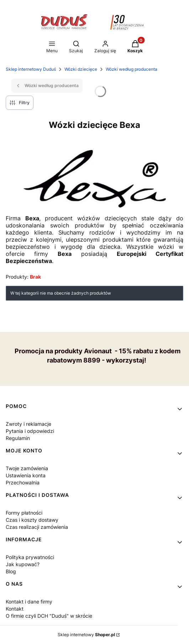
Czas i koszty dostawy (32, 520)
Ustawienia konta (26, 475)
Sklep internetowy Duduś (31, 69)
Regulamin (18, 438)
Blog (11, 571)
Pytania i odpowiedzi (30, 431)
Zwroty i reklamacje (28, 424)
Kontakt (15, 609)
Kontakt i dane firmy (29, 602)
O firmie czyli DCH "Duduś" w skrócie (49, 616)
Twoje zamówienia (27, 468)
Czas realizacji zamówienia (37, 527)
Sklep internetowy (86, 635)
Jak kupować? (23, 564)
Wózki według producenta (132, 69)
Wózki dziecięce (81, 69)
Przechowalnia (23, 482)
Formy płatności (24, 513)
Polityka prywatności (30, 557)
